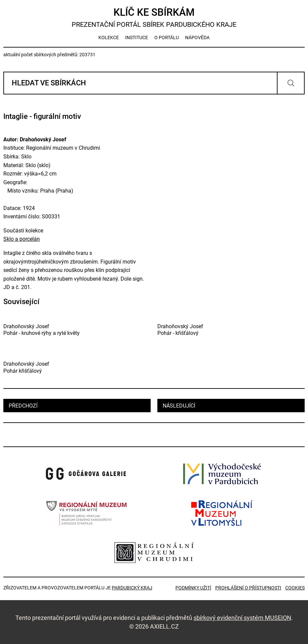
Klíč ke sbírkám (154, 18)
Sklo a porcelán (22, 239)
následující (179, 406)
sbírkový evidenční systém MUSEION (242, 618)
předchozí (23, 406)
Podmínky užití (193, 588)
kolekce (109, 38)
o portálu (167, 38)
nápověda (197, 38)
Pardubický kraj (132, 588)
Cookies (295, 588)
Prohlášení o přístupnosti (248, 588)
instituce (137, 38)
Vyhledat (291, 83)
